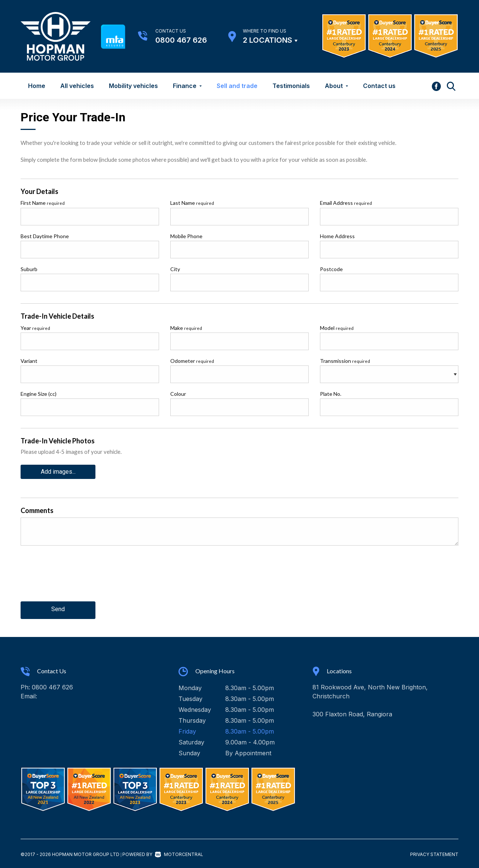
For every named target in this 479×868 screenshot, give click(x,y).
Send (58, 608)
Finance (187, 86)
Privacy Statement (434, 852)
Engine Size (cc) (39, 394)
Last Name (192, 203)
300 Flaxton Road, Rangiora (352, 712)
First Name (43, 203)
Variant (29, 361)
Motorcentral (179, 852)
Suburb (29, 269)
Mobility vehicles (133, 86)
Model (337, 328)
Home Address (337, 236)
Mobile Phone (186, 236)
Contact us (379, 86)
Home (37, 86)
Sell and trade (237, 86)
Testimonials (291, 86)
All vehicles (77, 86)
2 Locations (268, 40)
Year (35, 328)
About (336, 86)
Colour (178, 394)
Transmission (345, 361)
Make (186, 328)
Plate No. (331, 394)
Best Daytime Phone (45, 236)
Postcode (331, 269)
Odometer (192, 361)
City (175, 269)
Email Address (346, 203)
